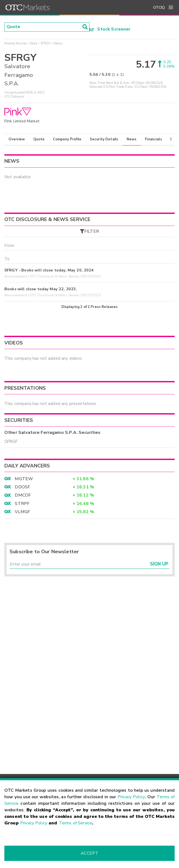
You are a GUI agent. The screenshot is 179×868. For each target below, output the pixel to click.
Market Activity (16, 43)
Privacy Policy (131, 797)
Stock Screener (110, 29)
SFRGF (11, 442)
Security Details (104, 139)
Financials (153, 139)
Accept (89, 853)
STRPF (22, 504)
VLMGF (22, 512)
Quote (39, 139)
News (132, 139)
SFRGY (46, 43)
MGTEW (24, 479)
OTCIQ (159, 7)
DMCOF (23, 495)
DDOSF (22, 487)
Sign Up (159, 565)
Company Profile (67, 139)
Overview (17, 139)
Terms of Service (75, 823)
